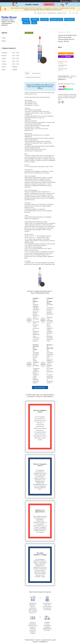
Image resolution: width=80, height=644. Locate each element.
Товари (34, 19)
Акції (34, 23)
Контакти (44, 19)
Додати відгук (73, 13)
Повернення (69, 19)
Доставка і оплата (56, 19)
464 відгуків (66, 1)
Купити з (66, 57)
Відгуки (4, 41)
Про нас (26, 23)
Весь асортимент (40, 387)
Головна (26, 19)
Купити (66, 53)
